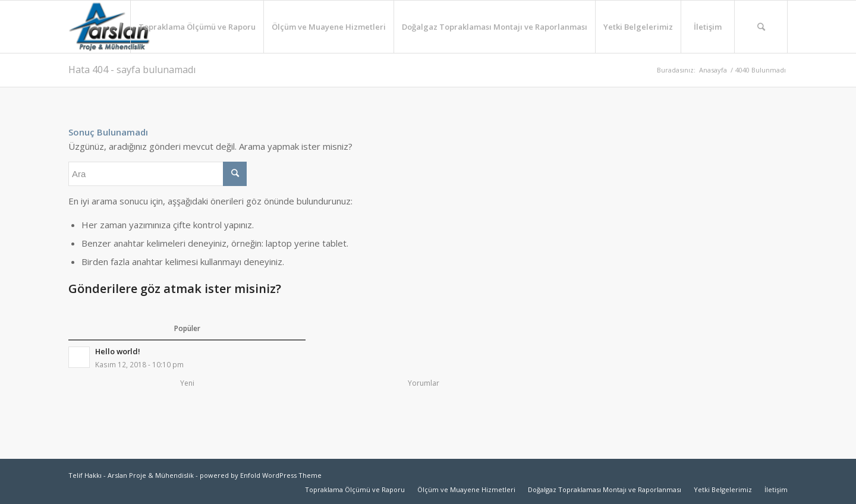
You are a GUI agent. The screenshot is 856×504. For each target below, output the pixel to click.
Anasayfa (713, 70)
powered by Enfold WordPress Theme (261, 475)
